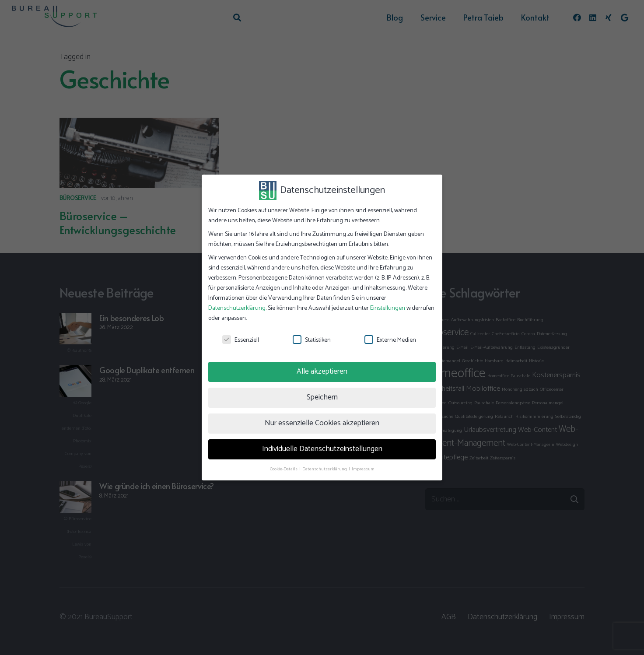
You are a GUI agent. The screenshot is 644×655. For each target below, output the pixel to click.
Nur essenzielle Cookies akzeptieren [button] (322, 423)
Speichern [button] (322, 397)
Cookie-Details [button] (284, 469)
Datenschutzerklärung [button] (325, 469)
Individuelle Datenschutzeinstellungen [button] (322, 449)
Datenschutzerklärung (237, 308)
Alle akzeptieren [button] (322, 371)
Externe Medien (390, 340)
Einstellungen (388, 308)
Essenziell (241, 340)
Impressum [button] (363, 469)
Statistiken (312, 340)
